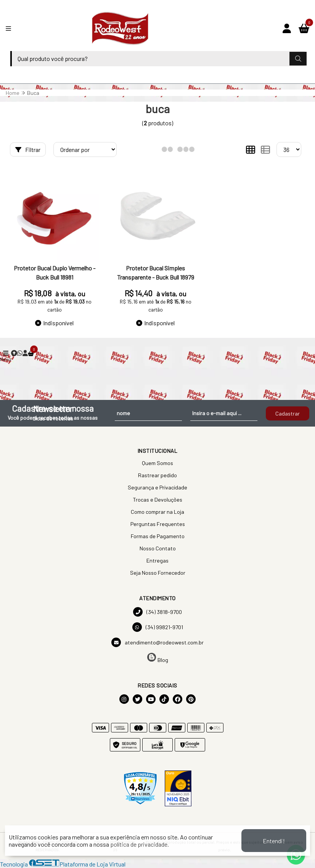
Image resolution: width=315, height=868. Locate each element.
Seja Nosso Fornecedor (158, 573)
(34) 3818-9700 (157, 612)
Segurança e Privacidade (157, 487)
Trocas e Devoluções (157, 500)
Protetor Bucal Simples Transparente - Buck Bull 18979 (156, 273)
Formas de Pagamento (158, 536)
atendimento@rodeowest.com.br (157, 642)
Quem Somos (157, 463)
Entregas (157, 560)
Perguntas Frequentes (158, 524)
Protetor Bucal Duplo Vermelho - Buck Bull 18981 (55, 273)
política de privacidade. (140, 844)
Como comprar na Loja (157, 512)
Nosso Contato (158, 548)
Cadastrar (288, 413)
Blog (158, 658)
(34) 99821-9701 (158, 627)
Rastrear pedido (157, 475)
